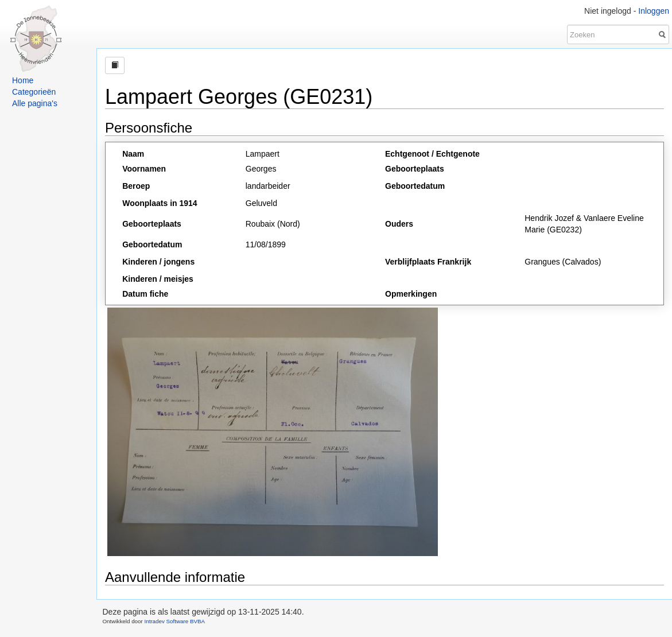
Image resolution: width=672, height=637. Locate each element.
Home (23, 80)
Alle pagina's (35, 103)
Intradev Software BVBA (174, 621)
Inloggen (654, 11)
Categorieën (34, 92)
